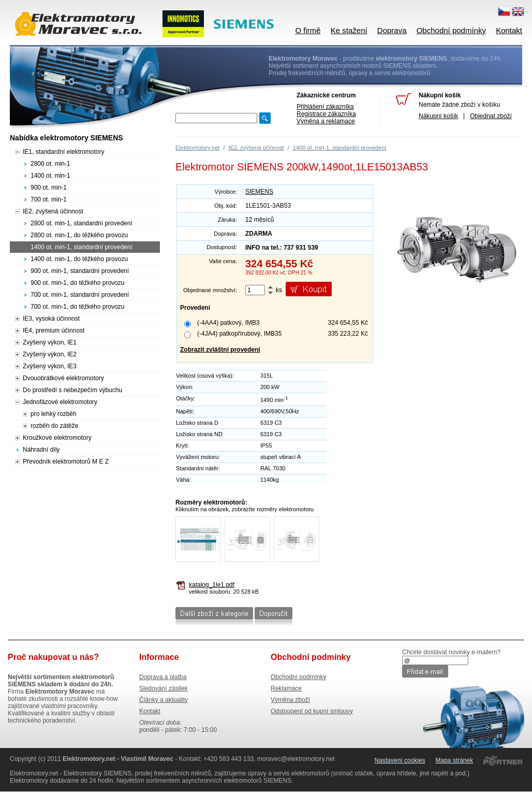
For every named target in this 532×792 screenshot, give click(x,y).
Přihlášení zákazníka (325, 107)
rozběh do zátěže (54, 426)
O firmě (308, 30)
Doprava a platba (163, 677)
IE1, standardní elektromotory (63, 152)
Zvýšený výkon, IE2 (50, 354)
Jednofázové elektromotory (60, 402)
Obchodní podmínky (451, 30)
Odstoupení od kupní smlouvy (312, 711)
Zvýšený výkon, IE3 (50, 366)
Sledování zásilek (163, 688)
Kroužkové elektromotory (57, 438)
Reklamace (286, 688)
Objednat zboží (491, 116)
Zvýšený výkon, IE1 (50, 342)
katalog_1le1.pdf (212, 585)
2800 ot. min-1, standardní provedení (82, 223)
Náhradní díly (41, 450)
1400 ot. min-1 (50, 176)
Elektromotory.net (197, 148)
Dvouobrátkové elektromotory (63, 378)
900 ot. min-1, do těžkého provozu (77, 283)
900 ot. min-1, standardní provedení (80, 271)
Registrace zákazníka (326, 114)
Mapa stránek (454, 760)
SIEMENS (259, 192)
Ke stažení (349, 30)
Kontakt (509, 30)
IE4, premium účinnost (54, 330)
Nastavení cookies (400, 760)
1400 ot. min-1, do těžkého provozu (79, 259)
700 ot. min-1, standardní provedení (80, 295)
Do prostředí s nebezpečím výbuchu (72, 390)
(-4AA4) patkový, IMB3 (228, 323)
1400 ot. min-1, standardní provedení (339, 148)
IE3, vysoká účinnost (51, 319)
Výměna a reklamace (326, 121)
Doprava (392, 30)
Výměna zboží (290, 700)
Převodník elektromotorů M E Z (66, 462)
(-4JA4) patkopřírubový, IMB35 (239, 334)
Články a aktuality (164, 700)
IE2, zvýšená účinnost (256, 148)
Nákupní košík (438, 116)
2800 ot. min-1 (50, 164)
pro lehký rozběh (54, 414)
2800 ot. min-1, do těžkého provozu (79, 235)
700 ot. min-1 (49, 199)
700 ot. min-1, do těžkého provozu (77, 307)
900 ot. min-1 (49, 188)
